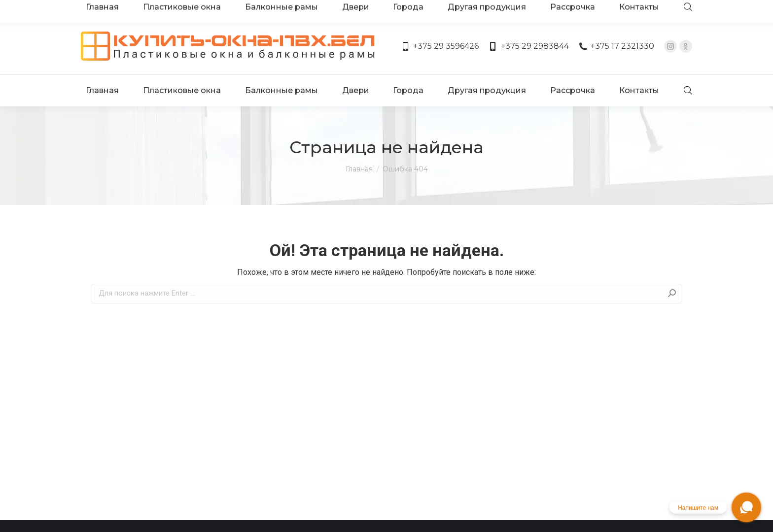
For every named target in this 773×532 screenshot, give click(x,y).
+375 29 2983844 (528, 18)
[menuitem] (104, 53)
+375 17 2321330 (616, 18)
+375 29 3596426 (440, 18)
